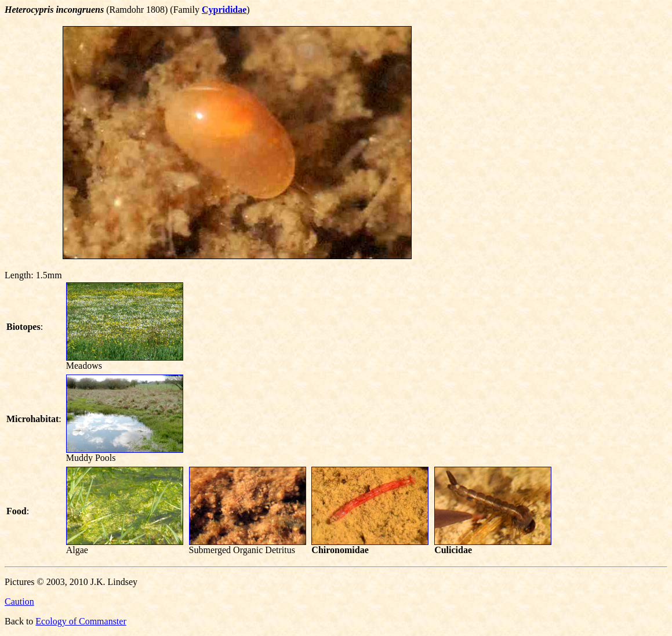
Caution (19, 602)
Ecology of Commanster (81, 621)
